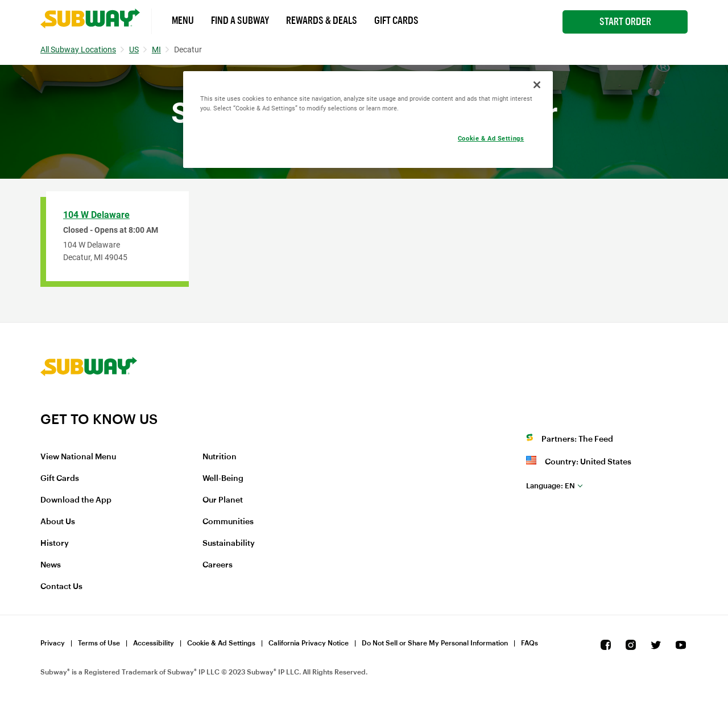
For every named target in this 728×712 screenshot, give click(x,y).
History (55, 544)
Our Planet (223, 500)
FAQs (530, 643)
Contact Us (61, 587)
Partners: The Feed (577, 439)
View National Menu (78, 457)
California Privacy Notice (309, 643)
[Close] (537, 85)
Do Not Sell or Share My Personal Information (435, 643)
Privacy (53, 643)
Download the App (76, 500)
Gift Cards (396, 20)
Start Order (625, 22)
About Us (58, 522)
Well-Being (223, 479)
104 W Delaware (96, 215)
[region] (368, 120)
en (551, 486)
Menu (183, 20)
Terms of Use (99, 643)
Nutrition (220, 457)
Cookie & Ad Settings (221, 643)
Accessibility (154, 643)
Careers (218, 565)
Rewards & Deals (322, 20)
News (51, 565)
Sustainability (229, 544)
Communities (228, 522)
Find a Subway (240, 20)
